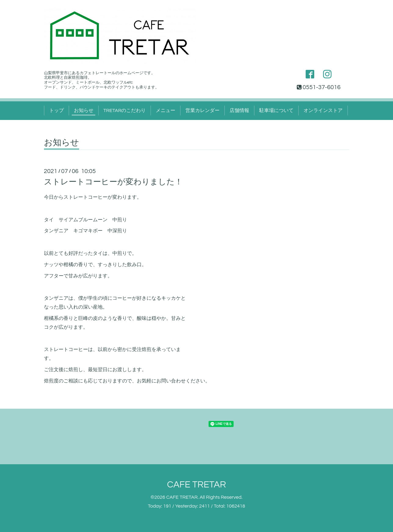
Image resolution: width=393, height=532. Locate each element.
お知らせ (84, 110)
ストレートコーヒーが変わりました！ (113, 182)
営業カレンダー (202, 110)
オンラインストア (323, 110)
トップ (56, 110)
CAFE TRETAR (196, 485)
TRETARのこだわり (125, 110)
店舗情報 (239, 110)
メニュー (166, 110)
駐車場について (276, 110)
